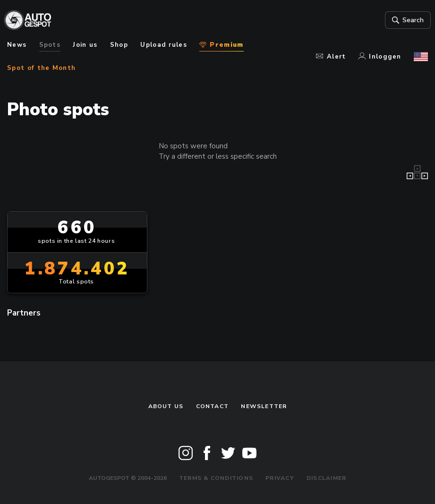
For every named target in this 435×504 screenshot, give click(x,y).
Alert (331, 57)
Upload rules (164, 45)
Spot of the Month (41, 68)
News (17, 45)
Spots (50, 45)
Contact (213, 406)
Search (404, 20)
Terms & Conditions (216, 478)
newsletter (264, 406)
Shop (119, 45)
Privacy (280, 478)
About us (166, 406)
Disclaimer (326, 478)
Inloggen (380, 57)
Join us (85, 45)
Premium (221, 45)
